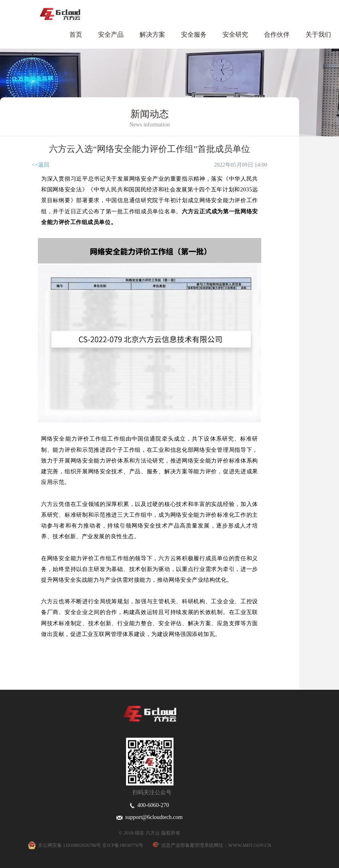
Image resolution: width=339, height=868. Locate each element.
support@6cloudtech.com (150, 817)
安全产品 (111, 34)
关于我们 (318, 34)
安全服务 (194, 34)
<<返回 (41, 165)
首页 (76, 34)
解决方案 (152, 34)
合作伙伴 (277, 34)
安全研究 (235, 34)
